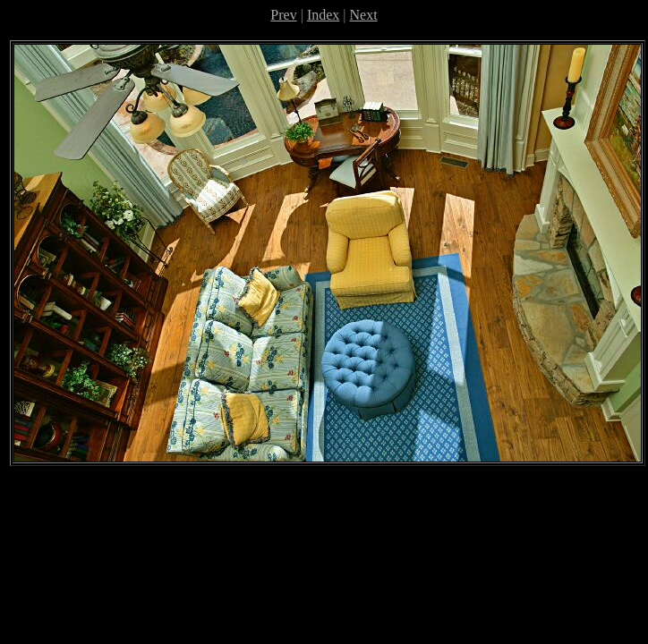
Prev (283, 15)
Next (364, 15)
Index (323, 15)
